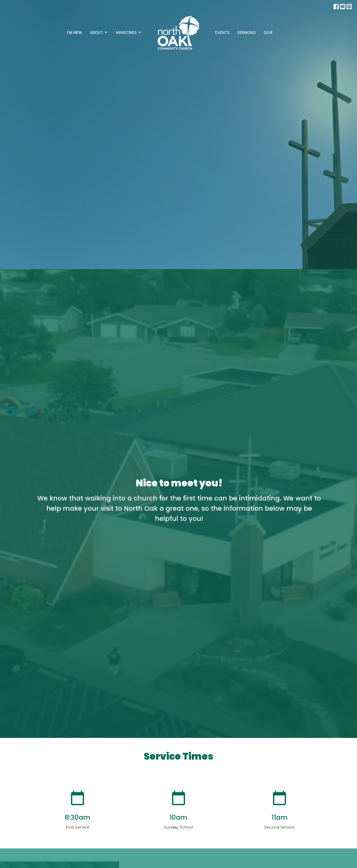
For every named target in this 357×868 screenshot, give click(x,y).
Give (268, 33)
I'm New (74, 33)
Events (222, 33)
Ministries (129, 33)
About (99, 33)
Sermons (246, 33)
